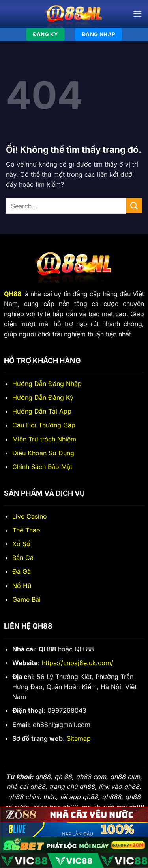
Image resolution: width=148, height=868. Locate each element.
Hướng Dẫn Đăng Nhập (47, 384)
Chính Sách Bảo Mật (42, 467)
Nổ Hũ (22, 586)
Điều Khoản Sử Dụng (43, 453)
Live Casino (30, 516)
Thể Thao (26, 530)
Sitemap (79, 738)
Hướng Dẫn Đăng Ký (43, 397)
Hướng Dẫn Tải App (42, 411)
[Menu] (137, 14)
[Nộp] (134, 206)
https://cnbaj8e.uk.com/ (78, 663)
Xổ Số (21, 544)
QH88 (13, 294)
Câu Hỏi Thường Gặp (44, 425)
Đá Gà (22, 571)
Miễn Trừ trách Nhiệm (44, 439)
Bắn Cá (23, 558)
